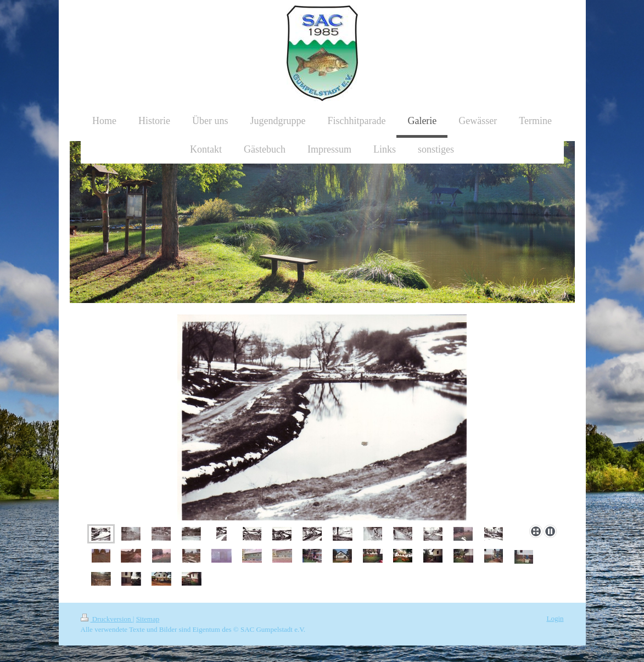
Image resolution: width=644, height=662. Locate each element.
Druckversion (107, 619)
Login (555, 618)
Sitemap (148, 619)
